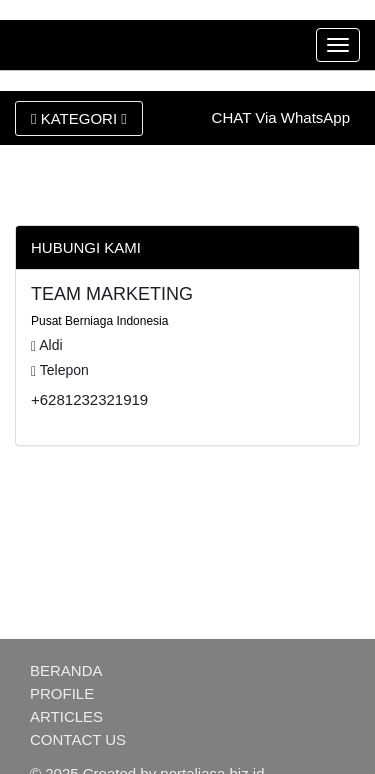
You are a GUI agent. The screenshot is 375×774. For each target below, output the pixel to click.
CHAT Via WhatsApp (281, 117)
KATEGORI (79, 118)
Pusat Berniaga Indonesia (99, 321)
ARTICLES (66, 716)
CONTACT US (78, 739)
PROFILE (62, 693)
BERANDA (66, 670)
